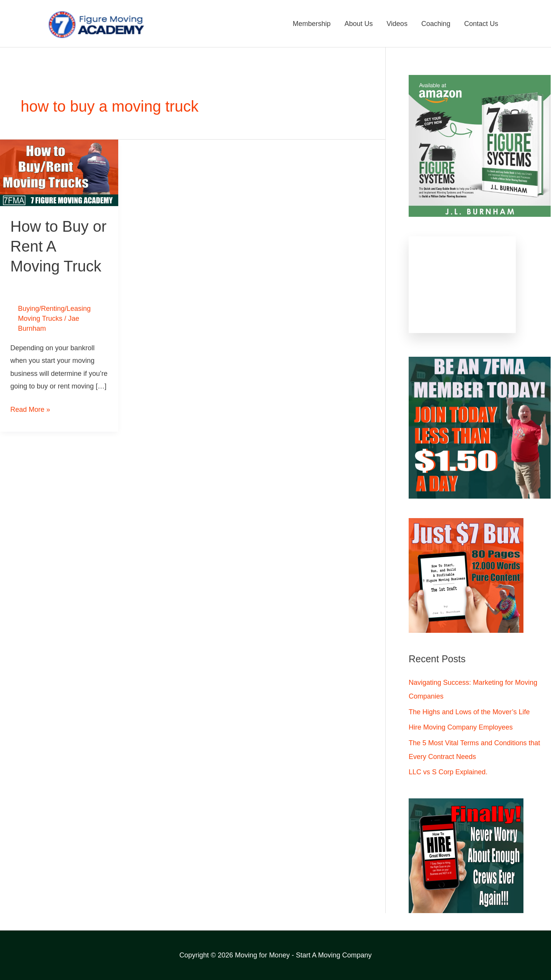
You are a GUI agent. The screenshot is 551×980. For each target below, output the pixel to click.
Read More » (30, 408)
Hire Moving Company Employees (461, 727)
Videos (397, 24)
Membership (312, 24)
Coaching (436, 24)
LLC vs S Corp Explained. (448, 772)
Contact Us (481, 24)
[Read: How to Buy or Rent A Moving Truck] (59, 172)
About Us (359, 24)
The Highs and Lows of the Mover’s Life (469, 712)
